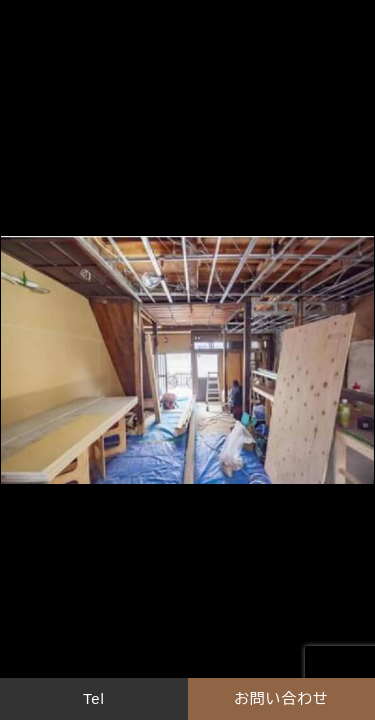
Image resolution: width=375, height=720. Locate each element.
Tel (94, 698)
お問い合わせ (281, 698)
